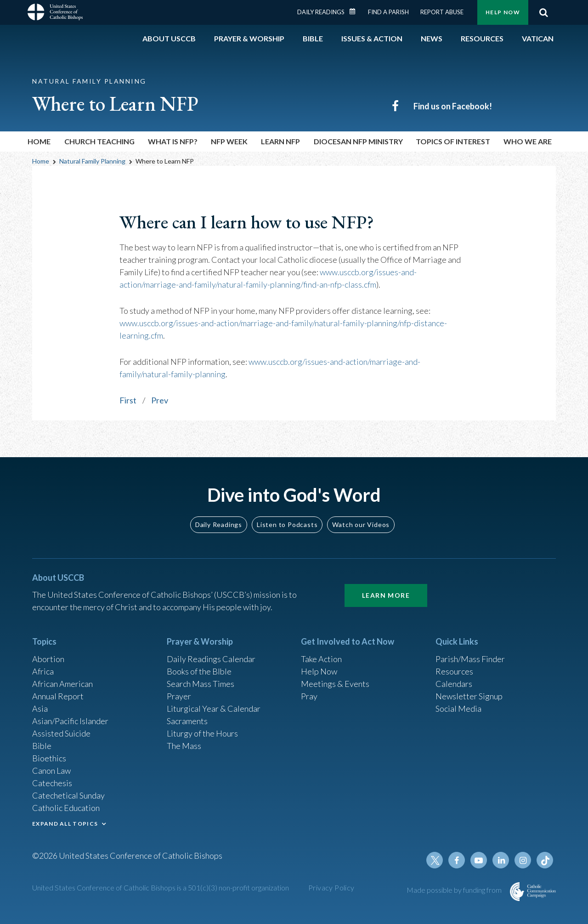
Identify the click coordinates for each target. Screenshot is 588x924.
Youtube (479, 860)
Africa (43, 671)
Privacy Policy (331, 887)
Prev (160, 400)
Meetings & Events (335, 684)
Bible (42, 746)
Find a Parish (388, 12)
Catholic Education (66, 808)
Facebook (457, 860)
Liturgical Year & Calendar (214, 709)
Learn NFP (280, 141)
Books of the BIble (199, 671)
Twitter (435, 860)
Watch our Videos (361, 524)
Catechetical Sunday (68, 795)
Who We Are (528, 141)
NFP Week (229, 141)
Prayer (179, 696)
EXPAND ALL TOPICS (65, 824)
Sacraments (187, 721)
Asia (40, 709)
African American (62, 684)
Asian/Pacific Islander (70, 721)
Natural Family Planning (92, 161)
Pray (309, 696)
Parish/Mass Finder (470, 659)
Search (543, 12)
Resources (454, 671)
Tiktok (545, 860)
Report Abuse (442, 12)
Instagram (523, 860)
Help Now (503, 12)
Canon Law (51, 771)
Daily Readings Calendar (356, 11)
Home (39, 141)
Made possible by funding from (455, 890)
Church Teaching (99, 141)
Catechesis (52, 783)
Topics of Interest (453, 141)
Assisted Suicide (61, 733)
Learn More (386, 595)
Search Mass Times (201, 684)
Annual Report (58, 696)
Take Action (321, 659)
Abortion (48, 659)
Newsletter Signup (469, 696)
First (128, 400)
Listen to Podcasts (287, 524)
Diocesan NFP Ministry (358, 141)
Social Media (458, 709)
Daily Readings (321, 12)
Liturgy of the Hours (202, 733)
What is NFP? (173, 141)
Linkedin (501, 860)
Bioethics (49, 758)
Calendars (454, 684)
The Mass (184, 746)
